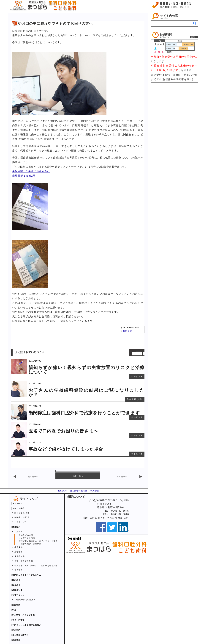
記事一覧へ (78, 476)
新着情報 (16, 640)
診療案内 (16, 527)
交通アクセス (18, 595)
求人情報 (95, 491)
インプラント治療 (27, 538)
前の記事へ (33, 477)
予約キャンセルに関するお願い (27, 625)
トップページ (18, 503)
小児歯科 (19, 547)
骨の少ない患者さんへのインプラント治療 (38, 541)
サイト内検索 (169, 16)
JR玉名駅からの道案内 (25, 600)
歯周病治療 (20, 556)
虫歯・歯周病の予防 (24, 561)
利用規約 (62, 491)
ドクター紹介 (21, 522)
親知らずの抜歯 (26, 535)
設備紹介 (16, 585)
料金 (14, 610)
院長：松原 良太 (22, 513)
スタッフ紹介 (18, 508)
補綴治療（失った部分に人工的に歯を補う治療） (37, 566)
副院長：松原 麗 (22, 517)
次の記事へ (122, 477)
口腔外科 (19, 532)
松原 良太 (128, 331)
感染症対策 (17, 590)
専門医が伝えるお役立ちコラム (27, 575)
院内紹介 (16, 580)
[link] (174, 35)
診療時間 (16, 605)
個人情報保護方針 (79, 491)
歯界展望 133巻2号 (24, 176)
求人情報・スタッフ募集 (24, 615)
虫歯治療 (19, 552)
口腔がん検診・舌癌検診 (30, 544)
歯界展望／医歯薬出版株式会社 (31, 171)
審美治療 (19, 570)
